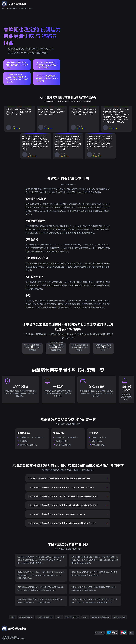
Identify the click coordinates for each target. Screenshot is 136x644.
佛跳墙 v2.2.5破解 (119, 617)
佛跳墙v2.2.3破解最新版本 (100, 617)
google (59, 617)
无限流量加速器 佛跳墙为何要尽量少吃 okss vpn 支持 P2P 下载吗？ (57, 514)
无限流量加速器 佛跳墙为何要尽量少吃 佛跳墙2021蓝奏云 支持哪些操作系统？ (62, 487)
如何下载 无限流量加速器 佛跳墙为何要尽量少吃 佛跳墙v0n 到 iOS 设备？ (59, 478)
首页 (3, 8)
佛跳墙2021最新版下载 (45, 617)
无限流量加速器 (12, 8)
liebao (85, 617)
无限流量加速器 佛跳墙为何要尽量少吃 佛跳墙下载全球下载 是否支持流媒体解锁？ (63, 505)
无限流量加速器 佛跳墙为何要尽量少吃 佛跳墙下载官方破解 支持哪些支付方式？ (62, 523)
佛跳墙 (13, 617)
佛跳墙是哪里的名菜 (72, 617)
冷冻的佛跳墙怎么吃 (26, 617)
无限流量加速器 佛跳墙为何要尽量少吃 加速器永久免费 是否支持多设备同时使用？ (63, 496)
